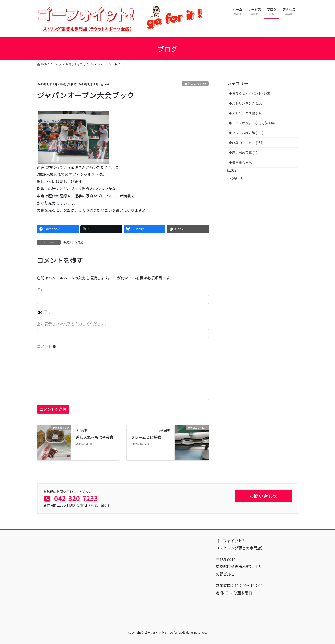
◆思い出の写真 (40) (244, 153)
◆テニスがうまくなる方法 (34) (252, 123)
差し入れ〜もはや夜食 (95, 437)
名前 (41, 290)
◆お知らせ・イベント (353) (250, 93)
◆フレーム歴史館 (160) (246, 133)
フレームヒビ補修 (146, 437)
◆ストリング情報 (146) (246, 113)
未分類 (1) (236, 178)
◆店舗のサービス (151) (246, 143)
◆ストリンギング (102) (246, 103)
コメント (47, 346)
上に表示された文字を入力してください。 (73, 324)
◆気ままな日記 (195, 84)
